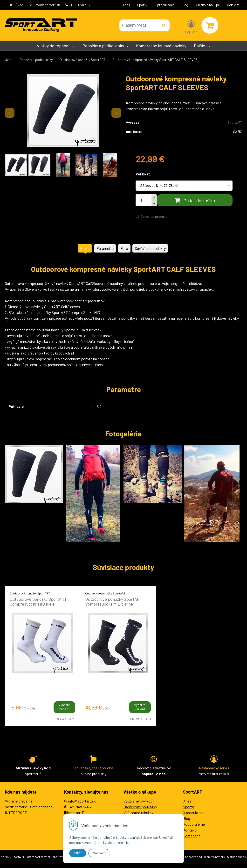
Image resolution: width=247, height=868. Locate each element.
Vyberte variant (64, 707)
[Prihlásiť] (191, 26)
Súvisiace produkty (150, 248)
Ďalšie (233, 5)
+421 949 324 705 (84, 5)
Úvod (19, 5)
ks (149, 200)
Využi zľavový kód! (139, 801)
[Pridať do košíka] (195, 200)
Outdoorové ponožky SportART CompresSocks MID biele (38, 601)
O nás (126, 5)
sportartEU (77, 813)
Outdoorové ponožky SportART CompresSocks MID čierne (114, 601)
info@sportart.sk (47, 5)
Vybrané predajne (19, 801)
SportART (235, 122)
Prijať (78, 853)
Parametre (105, 248)
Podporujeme (194, 824)
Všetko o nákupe (208, 5)
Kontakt (189, 830)
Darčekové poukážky (140, 807)
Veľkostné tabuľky (138, 813)
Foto (124, 248)
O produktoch (164, 5)
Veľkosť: (143, 174)
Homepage (192, 836)
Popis (85, 248)
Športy (142, 5)
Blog (185, 5)
